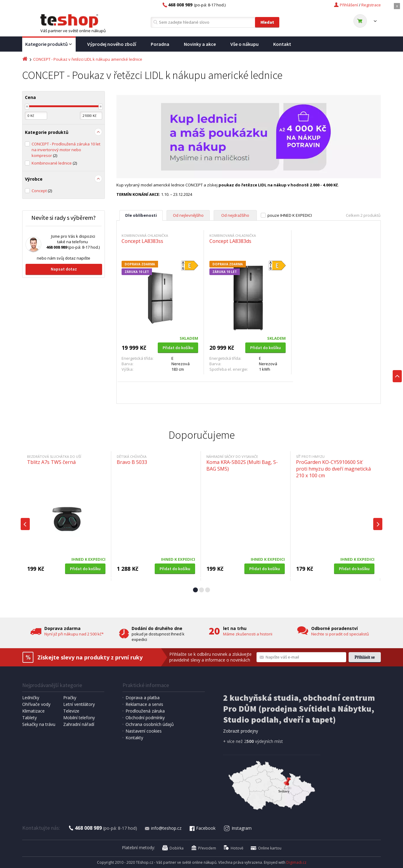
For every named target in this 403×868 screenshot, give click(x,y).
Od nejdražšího (235, 215)
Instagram (238, 828)
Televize (71, 711)
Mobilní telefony (79, 718)
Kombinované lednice (54, 163)
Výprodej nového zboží (112, 44)
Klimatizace (33, 711)
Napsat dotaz (64, 269)
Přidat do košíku (178, 348)
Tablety (29, 718)
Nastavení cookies (144, 731)
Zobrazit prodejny (241, 731)
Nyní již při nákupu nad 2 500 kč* (74, 634)
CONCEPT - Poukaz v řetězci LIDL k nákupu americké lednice (88, 59)
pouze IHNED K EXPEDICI (290, 215)
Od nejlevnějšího (188, 215)
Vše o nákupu (245, 44)
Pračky (70, 698)
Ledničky (31, 698)
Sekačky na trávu (39, 724)
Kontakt (282, 44)
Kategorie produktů (49, 44)
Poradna (160, 44)
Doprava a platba (143, 698)
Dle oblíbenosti (141, 215)
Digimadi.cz (296, 862)
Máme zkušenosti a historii (248, 634)
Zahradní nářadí (79, 724)
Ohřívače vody (36, 704)
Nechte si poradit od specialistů (340, 634)
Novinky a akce (200, 44)
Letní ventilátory (79, 704)
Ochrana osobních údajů (150, 724)
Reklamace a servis (144, 704)
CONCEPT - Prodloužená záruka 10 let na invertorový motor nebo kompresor (66, 150)
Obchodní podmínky (145, 718)
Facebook (202, 828)
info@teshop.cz (163, 828)
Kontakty (134, 738)
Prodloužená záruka (145, 711)
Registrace (371, 5)
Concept (42, 191)
